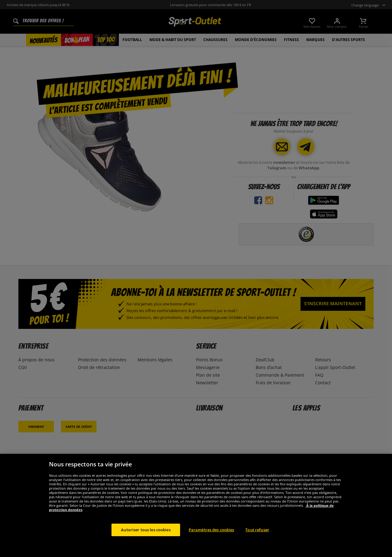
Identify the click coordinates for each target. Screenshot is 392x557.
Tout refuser (257, 537)
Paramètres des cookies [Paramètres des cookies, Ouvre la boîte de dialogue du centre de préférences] (211, 537)
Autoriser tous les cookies (146, 537)
